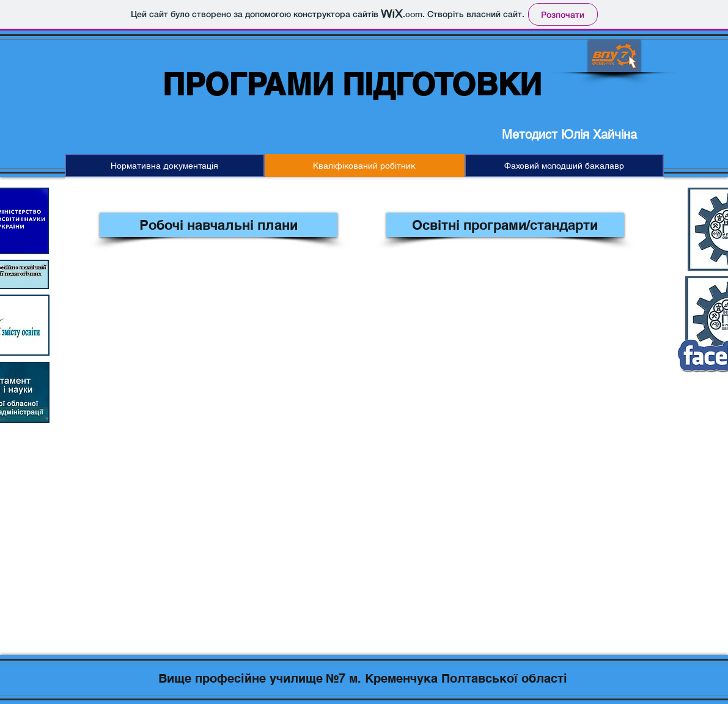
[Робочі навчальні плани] (219, 225)
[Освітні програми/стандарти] (505, 225)
